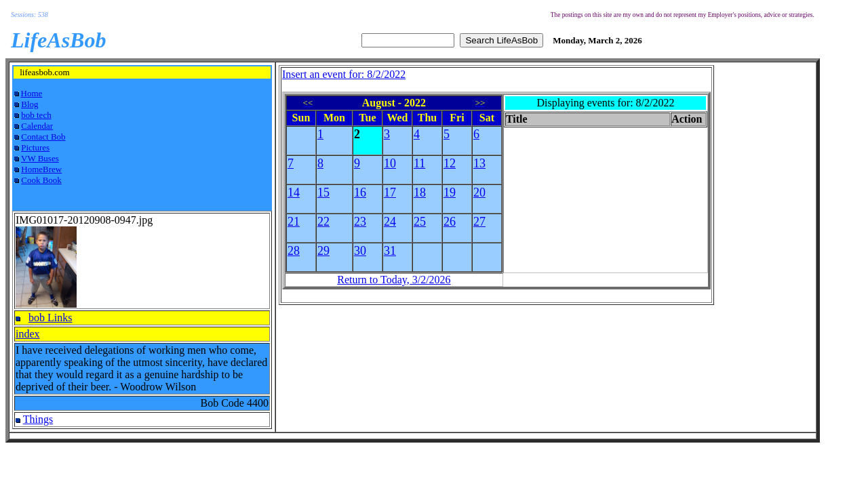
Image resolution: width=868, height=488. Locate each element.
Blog (29, 104)
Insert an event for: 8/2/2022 (344, 74)
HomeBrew (41, 169)
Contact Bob (43, 137)
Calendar (37, 126)
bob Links (50, 318)
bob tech (36, 115)
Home (32, 93)
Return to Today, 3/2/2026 (394, 280)
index (28, 334)
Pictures (35, 147)
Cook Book (41, 180)
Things (38, 419)
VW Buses (40, 158)
